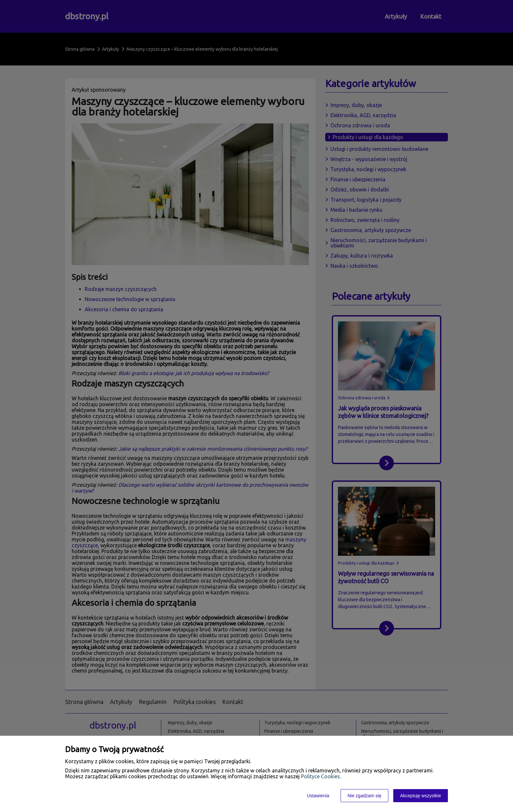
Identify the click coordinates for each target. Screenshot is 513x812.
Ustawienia (318, 796)
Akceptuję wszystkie (421, 796)
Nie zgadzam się (364, 796)
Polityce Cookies (320, 776)
